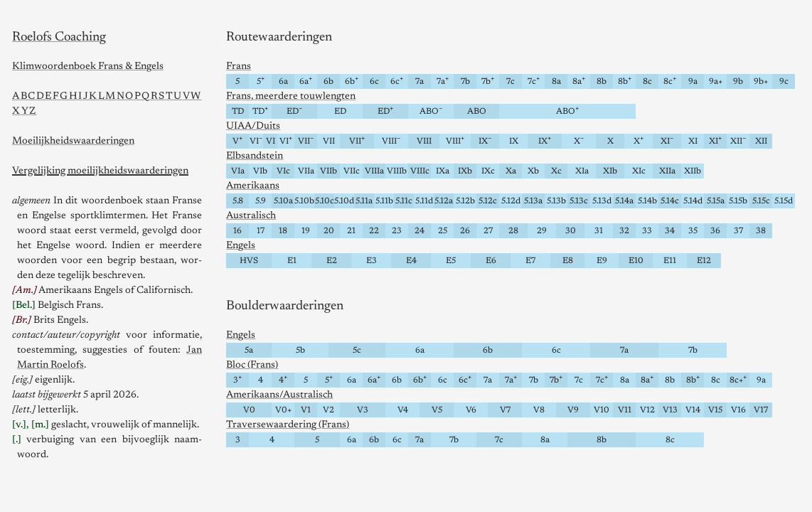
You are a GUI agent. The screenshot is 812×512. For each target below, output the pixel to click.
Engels (241, 246)
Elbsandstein (255, 156)
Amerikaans (253, 186)
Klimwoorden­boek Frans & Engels (88, 67)
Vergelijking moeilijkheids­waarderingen (100, 171)
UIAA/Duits (253, 127)
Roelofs (59, 37)
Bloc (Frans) (252, 366)
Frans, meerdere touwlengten (291, 97)
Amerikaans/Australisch (279, 395)
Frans (239, 67)
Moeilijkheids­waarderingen (73, 142)
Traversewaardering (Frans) (288, 425)
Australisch (251, 216)
